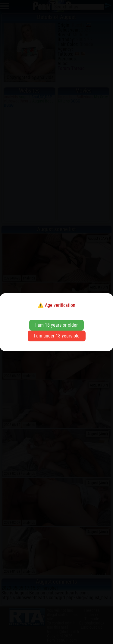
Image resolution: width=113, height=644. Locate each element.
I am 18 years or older (56, 325)
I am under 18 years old (57, 336)
